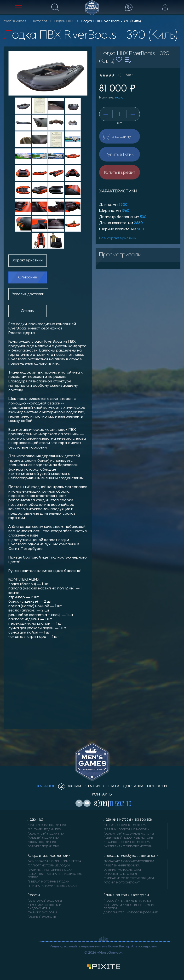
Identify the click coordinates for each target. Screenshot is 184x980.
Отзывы (28, 311)
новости (157, 786)
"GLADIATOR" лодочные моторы (129, 834)
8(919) (113, 803)
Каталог (40, 21)
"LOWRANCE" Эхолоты (45, 901)
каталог (46, 786)
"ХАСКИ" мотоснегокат (122, 883)
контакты (102, 795)
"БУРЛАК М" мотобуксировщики (129, 878)
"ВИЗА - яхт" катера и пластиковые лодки (55, 876)
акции (70, 786)
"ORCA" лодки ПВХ (42, 842)
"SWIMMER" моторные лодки (50, 870)
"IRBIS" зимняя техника (122, 866)
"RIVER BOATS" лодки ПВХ (47, 825)
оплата (111, 786)
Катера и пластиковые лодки (49, 855)
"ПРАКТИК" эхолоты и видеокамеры (44, 907)
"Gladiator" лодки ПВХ (46, 834)
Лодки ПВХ (64, 21)
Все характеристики (118, 238)
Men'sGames (15, 21)
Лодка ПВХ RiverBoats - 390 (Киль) (111, 21)
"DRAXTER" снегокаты (120, 874)
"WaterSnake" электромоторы (128, 847)
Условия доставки (28, 294)
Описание (28, 277)
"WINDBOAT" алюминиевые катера (54, 861)
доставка (133, 786)
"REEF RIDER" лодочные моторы (129, 838)
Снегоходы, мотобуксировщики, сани (131, 855)
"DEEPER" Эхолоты (42, 917)
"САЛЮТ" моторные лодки (49, 866)
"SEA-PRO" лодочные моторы (127, 842)
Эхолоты (34, 895)
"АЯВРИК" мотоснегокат (122, 870)
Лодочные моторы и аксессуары (128, 819)
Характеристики (28, 260)
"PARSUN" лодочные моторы (126, 830)
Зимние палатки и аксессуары (126, 895)
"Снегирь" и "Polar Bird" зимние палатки (129, 907)
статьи (92, 786)
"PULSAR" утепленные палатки (127, 901)
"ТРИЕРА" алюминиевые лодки (52, 886)
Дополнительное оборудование (131, 913)
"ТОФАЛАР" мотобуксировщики (129, 861)
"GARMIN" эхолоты (42, 913)
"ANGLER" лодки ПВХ (43, 838)
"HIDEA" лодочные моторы (125, 825)
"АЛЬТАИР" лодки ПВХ (44, 830)
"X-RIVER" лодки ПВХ (43, 847)
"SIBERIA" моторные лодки (49, 882)
